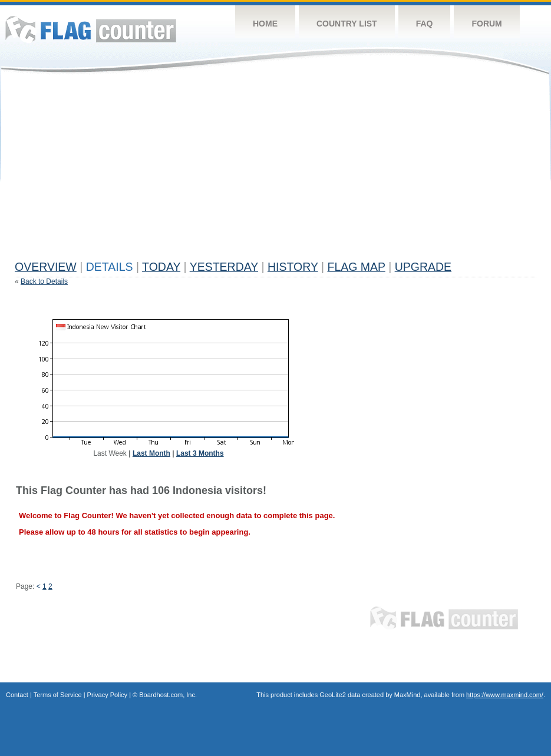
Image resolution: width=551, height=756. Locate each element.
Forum (486, 24)
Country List (347, 24)
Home (265, 24)
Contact (17, 695)
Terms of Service (58, 695)
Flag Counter (91, 29)
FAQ (425, 24)
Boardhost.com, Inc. (168, 695)
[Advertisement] (181, 172)
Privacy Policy (107, 695)
